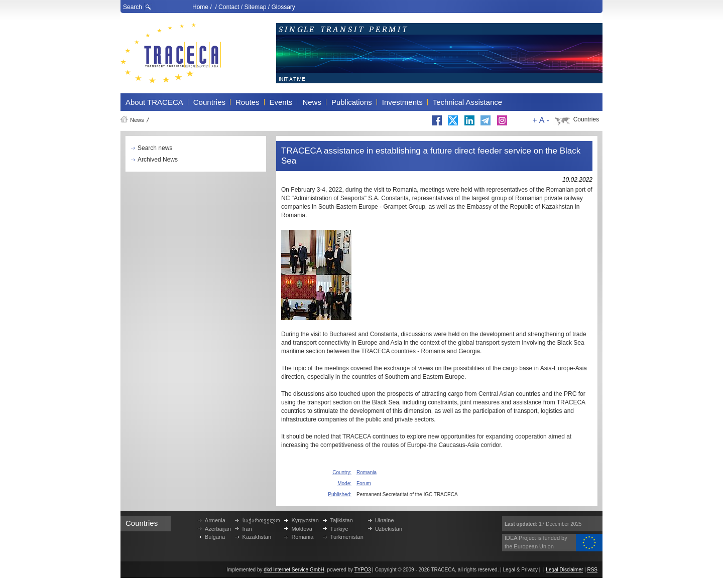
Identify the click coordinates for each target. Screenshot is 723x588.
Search (133, 7)
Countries (586, 119)
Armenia (215, 520)
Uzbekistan (389, 529)
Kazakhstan (257, 537)
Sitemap (255, 7)
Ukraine (385, 520)
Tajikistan (342, 520)
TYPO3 (363, 570)
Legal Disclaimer (564, 570)
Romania (367, 472)
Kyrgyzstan (305, 520)
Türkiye (339, 529)
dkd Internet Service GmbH (294, 570)
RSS (592, 570)
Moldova (302, 529)
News (137, 120)
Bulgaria (215, 537)
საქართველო (261, 520)
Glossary (283, 7)
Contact (229, 7)
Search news (155, 148)
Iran (247, 529)
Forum (364, 483)
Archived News (158, 160)
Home (200, 7)
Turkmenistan (347, 537)
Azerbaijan (218, 529)
